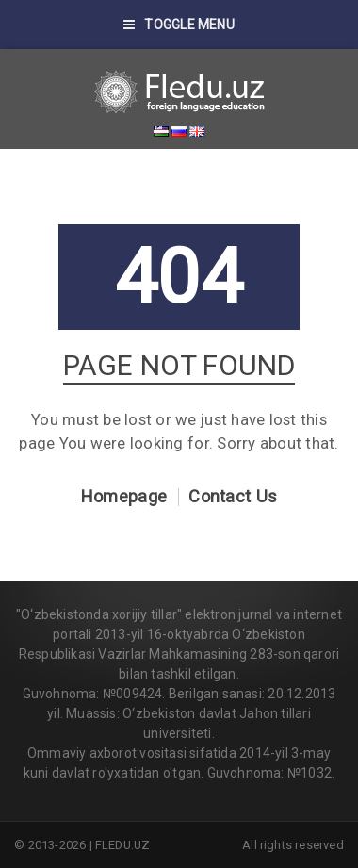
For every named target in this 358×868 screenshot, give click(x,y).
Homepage (124, 497)
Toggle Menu (179, 25)
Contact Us (233, 497)
